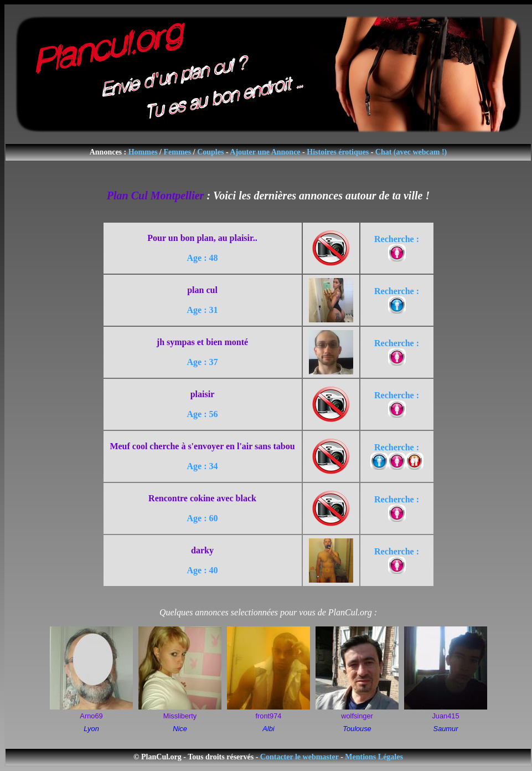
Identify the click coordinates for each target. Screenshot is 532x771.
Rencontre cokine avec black (202, 498)
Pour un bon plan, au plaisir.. (202, 238)
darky (202, 550)
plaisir (203, 394)
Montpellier (177, 196)
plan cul (202, 290)
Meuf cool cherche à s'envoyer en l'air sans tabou (202, 446)
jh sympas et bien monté (202, 342)
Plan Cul (127, 196)
